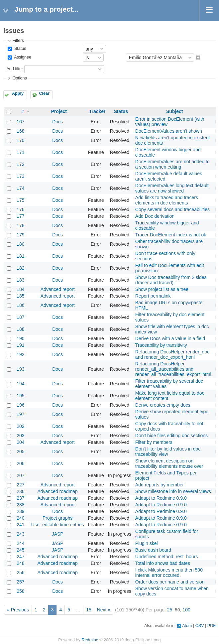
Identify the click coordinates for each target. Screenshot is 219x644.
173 (20, 176)
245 (20, 550)
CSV (200, 626)
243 (20, 534)
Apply (18, 93)
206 (20, 463)
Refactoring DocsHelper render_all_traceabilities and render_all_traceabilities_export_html (173, 369)
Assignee (22, 58)
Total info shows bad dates (163, 563)
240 (20, 518)
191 (20, 345)
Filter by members (154, 442)
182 (20, 268)
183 (20, 280)
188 (20, 329)
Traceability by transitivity (161, 345)
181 (20, 256)
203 (20, 436)
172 (20, 164)
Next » (104, 610)
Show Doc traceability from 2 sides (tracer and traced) (171, 280)
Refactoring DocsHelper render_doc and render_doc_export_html (172, 354)
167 (20, 122)
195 (20, 396)
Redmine (90, 640)
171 (20, 152)
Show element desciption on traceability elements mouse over (169, 463)
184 (20, 289)
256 (20, 573)
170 (20, 140)
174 (20, 188)
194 (20, 384)
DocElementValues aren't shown (169, 131)
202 (20, 426)
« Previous (18, 610)
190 (20, 338)
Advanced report (58, 289)
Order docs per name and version (170, 582)
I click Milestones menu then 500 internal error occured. (169, 573)
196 (20, 405)
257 (20, 582)
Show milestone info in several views (173, 491)
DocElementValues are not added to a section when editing (172, 164)
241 (20, 525)
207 (20, 475)
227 (20, 485)
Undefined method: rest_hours (166, 557)
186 (20, 305)
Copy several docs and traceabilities (172, 209)
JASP (58, 534)
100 (186, 610)
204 (20, 442)
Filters (18, 41)
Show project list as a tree (162, 289)
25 (170, 610)
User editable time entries (58, 525)
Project (59, 111)
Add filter (15, 69)
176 (20, 209)
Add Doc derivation (155, 216)
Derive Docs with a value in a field (170, 338)
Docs (57, 122)
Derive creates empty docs (163, 405)
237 (20, 498)
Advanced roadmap (57, 491)
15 (89, 610)
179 (20, 235)
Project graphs (57, 518)
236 (20, 491)
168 (20, 131)
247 (20, 557)
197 (20, 414)
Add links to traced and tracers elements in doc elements (167, 200)
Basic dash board (153, 550)
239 (20, 511)
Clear (44, 93)
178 (20, 225)
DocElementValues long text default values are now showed (172, 188)
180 (20, 244)
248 (20, 563)
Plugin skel (147, 543)
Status (19, 49)
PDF (212, 626)
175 (20, 200)
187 (20, 317)
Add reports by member (160, 485)
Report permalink (153, 296)
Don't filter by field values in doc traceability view (168, 451)
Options (19, 78)
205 (20, 451)
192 (20, 354)
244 (20, 543)
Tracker (97, 111)
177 (20, 216)
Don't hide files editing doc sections (171, 436)
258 (20, 591)
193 (20, 369)
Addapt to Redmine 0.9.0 (161, 498)
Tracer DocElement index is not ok (171, 235)
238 (20, 505)
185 (20, 296)
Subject (175, 111)
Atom (187, 626)
